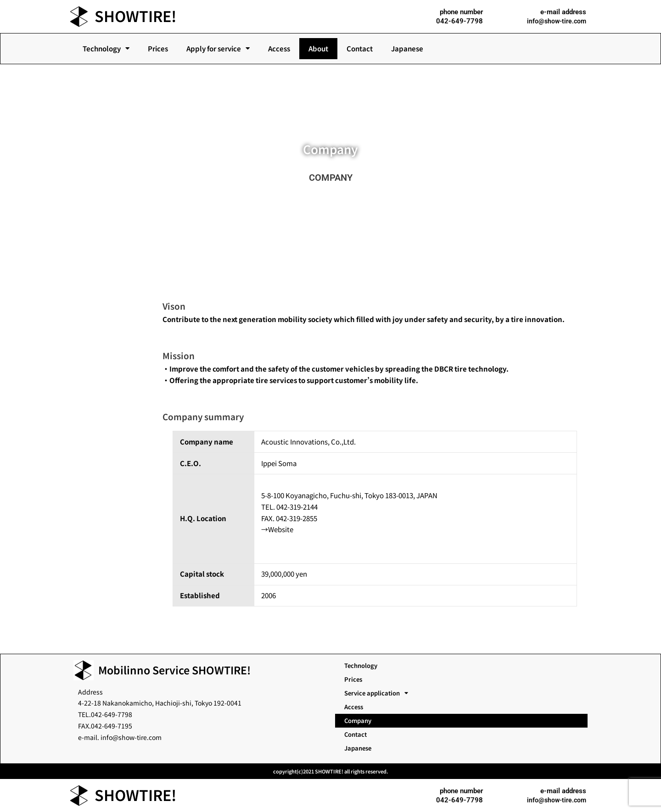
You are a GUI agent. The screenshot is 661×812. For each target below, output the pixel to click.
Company (358, 720)
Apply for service (218, 48)
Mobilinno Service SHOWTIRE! (174, 670)
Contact (360, 48)
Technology (106, 48)
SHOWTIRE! (140, 15)
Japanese (407, 48)
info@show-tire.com (555, 21)
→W (268, 529)
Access (279, 48)
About (318, 48)
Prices (158, 48)
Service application (376, 693)
